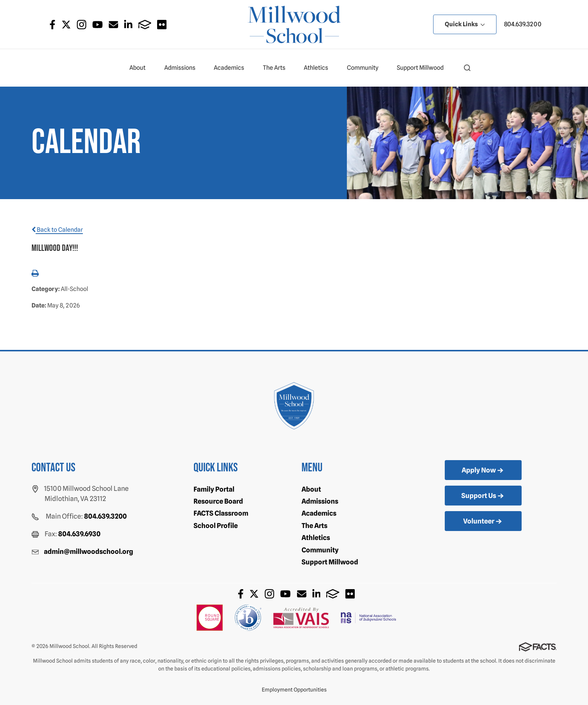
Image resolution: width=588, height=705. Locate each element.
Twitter (66, 25)
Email (113, 25)
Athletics (319, 68)
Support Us (483, 496)
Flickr (162, 25)
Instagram (82, 25)
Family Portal (214, 489)
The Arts (277, 68)
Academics (232, 68)
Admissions (183, 68)
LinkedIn (128, 25)
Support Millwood (423, 68)
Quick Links (465, 24)
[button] (467, 68)
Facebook (52, 25)
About (141, 68)
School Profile (216, 526)
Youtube (97, 25)
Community (366, 68)
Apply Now (483, 471)
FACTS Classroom (221, 513)
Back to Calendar (57, 230)
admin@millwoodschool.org (88, 551)
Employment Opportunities (294, 690)
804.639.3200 (523, 24)
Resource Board (218, 501)
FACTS (145, 25)
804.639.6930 (79, 534)
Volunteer (483, 522)
